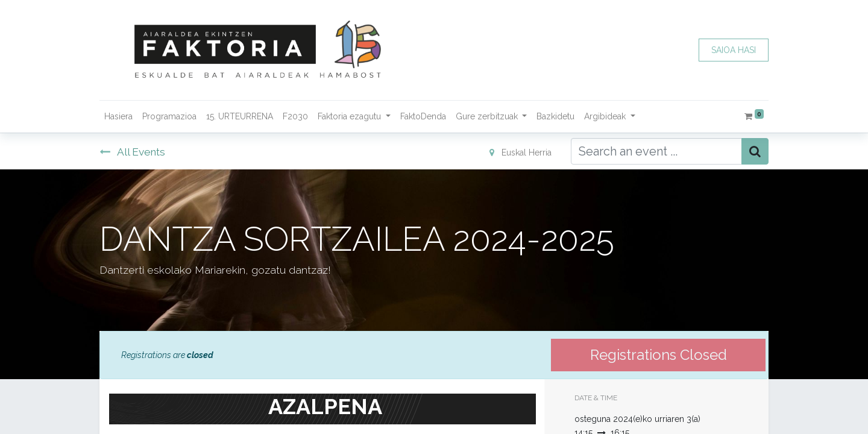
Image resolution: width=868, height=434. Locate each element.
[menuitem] (118, 117)
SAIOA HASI (734, 50)
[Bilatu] (755, 151)
